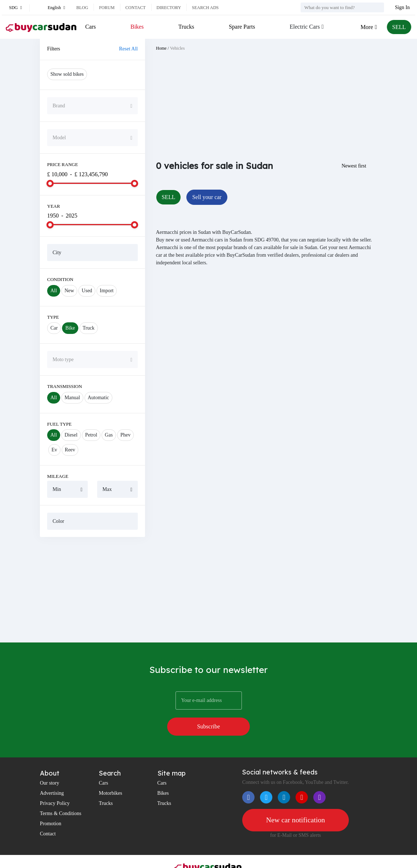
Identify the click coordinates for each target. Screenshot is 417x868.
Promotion (51, 805)
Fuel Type (59, 424)
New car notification (296, 802)
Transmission (65, 386)
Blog (82, 8)
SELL (399, 27)
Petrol (91, 435)
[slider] (50, 183)
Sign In (402, 7)
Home (161, 48)
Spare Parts (241, 27)
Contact (136, 8)
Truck (89, 328)
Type (53, 317)
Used (87, 291)
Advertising (52, 775)
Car (54, 328)
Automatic (98, 398)
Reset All (128, 49)
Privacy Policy (55, 785)
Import (107, 291)
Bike (70, 328)
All (54, 291)
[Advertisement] (92, 590)
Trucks (186, 27)
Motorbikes (110, 775)
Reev (70, 450)
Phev (125, 435)
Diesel (71, 435)
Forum (107, 8)
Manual (72, 398)
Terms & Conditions (61, 795)
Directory (169, 8)
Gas (109, 435)
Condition (60, 279)
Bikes (137, 27)
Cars (90, 27)
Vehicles (177, 48)
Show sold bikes (67, 74)
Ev (54, 450)
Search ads (205, 8)
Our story (49, 764)
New (69, 291)
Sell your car (207, 197)
